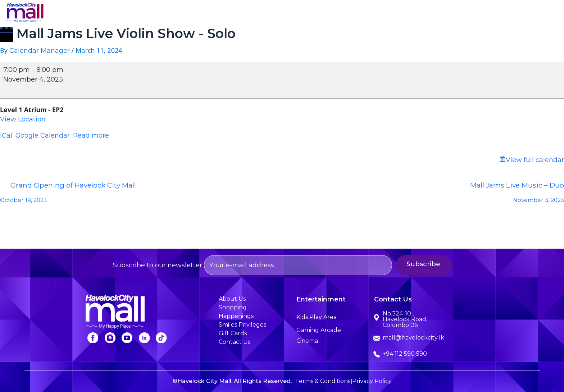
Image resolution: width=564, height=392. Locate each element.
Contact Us (533, 13)
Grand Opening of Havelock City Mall (141, 194)
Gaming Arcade (319, 330)
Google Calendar (43, 135)
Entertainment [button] (362, 13)
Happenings (417, 13)
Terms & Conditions (323, 381)
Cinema (307, 341)
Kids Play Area (317, 317)
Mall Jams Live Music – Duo (423, 194)
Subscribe (442, 264)
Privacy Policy (372, 381)
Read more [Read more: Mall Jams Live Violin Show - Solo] (91, 135)
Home (227, 13)
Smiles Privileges (476, 13)
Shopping (310, 13)
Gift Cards (233, 333)
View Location (23, 119)
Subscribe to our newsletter (253, 265)
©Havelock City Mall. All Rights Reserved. (232, 381)
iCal (6, 135)
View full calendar (535, 160)
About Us (266, 13)
